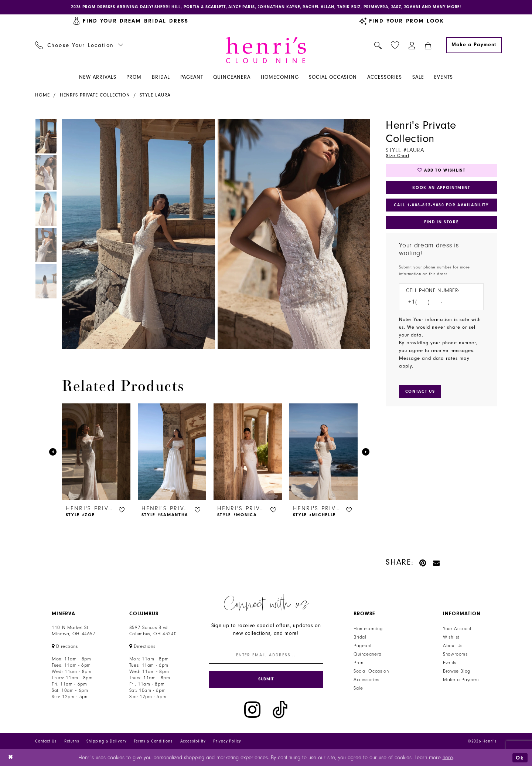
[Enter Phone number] (438, 305)
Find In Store (441, 225)
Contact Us (46, 743)
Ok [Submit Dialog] (520, 759)
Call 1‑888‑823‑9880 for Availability (442, 207)
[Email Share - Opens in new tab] (437, 563)
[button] (412, 45)
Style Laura (155, 95)
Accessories (366, 680)
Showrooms (455, 655)
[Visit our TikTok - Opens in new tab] (280, 712)
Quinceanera (368, 655)
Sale (358, 689)
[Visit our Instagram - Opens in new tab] (252, 712)
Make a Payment (461, 680)
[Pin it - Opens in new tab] (423, 563)
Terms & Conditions (153, 743)
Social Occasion (371, 672)
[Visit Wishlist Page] (395, 46)
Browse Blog (457, 672)
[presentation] (96, 453)
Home (42, 95)
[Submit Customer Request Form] (421, 395)
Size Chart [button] (398, 156)
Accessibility (193, 743)
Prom (359, 663)
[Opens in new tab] (65, 647)
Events (450, 663)
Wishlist (451, 638)
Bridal (360, 638)
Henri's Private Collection (95, 95)
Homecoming (368, 629)
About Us (453, 646)
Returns (72, 743)
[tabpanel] (137, 234)
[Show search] (378, 45)
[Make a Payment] (474, 45)
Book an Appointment (441, 189)
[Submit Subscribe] (266, 681)
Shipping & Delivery (106, 743)
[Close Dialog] (11, 759)
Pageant (362, 646)
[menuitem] (79, 45)
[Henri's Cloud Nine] (266, 50)
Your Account (457, 629)
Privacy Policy (227, 743)
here (448, 759)
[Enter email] (266, 656)
